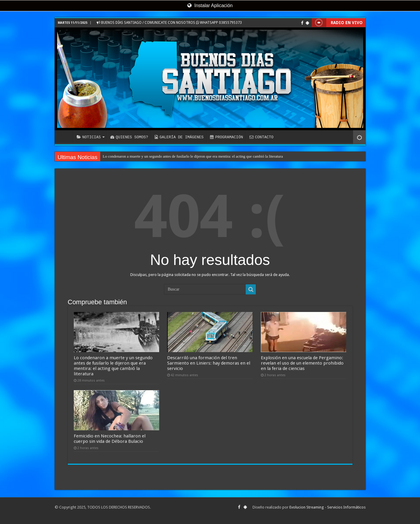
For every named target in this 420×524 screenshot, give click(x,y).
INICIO (65, 137)
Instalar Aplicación (210, 6)
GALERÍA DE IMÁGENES (179, 137)
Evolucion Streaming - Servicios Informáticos (327, 507)
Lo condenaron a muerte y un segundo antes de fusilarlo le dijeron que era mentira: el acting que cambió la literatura (193, 156)
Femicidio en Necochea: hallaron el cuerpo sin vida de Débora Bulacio (110, 439)
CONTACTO (261, 137)
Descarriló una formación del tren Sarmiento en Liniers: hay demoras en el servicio (209, 363)
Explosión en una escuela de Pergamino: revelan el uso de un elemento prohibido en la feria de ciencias (302, 363)
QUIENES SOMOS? (129, 137)
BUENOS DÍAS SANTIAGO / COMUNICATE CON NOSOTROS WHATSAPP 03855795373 (169, 23)
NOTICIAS (89, 137)
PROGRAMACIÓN (227, 137)
